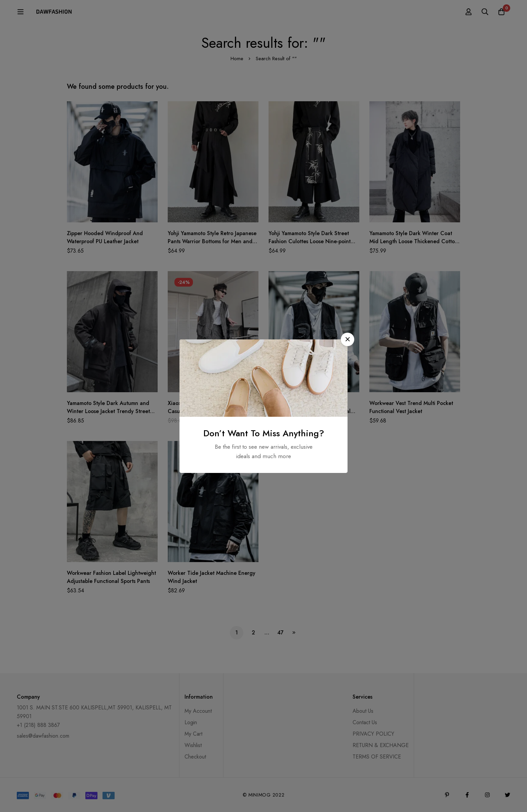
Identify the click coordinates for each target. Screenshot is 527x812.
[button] (348, 339)
